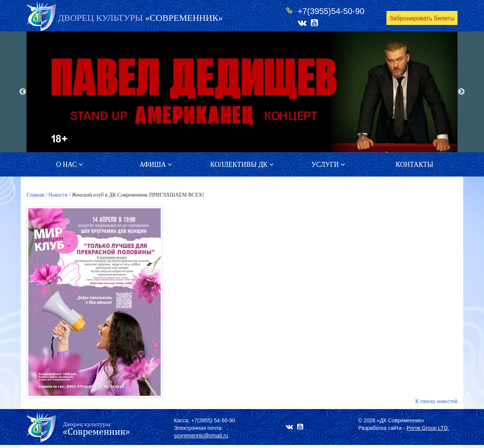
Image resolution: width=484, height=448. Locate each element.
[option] (242, 92)
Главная (35, 195)
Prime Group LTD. (428, 428)
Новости (58, 195)
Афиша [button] (156, 164)
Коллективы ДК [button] (242, 164)
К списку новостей (436, 401)
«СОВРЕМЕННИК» (140, 18)
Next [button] (461, 92)
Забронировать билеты (422, 18)
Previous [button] (23, 92)
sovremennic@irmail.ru (201, 436)
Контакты (414, 164)
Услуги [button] (328, 164)
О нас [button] (69, 164)
